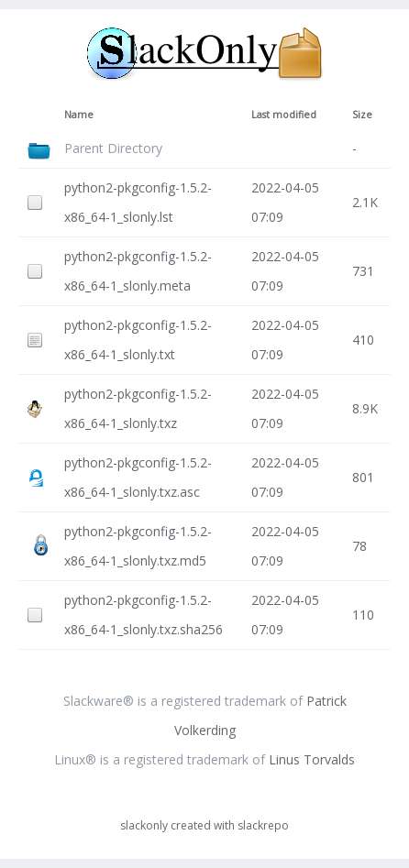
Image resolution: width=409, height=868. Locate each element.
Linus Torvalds (312, 759)
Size (362, 115)
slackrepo (263, 825)
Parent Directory (113, 148)
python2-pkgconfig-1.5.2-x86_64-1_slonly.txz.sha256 (144, 615)
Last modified (284, 115)
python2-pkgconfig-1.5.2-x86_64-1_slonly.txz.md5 (138, 546)
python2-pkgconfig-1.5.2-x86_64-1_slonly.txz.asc (138, 477)
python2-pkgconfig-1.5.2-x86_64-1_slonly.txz (138, 408)
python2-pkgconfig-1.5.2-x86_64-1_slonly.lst (138, 202)
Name (79, 115)
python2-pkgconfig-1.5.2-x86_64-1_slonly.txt (138, 340)
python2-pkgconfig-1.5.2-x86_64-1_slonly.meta (138, 271)
